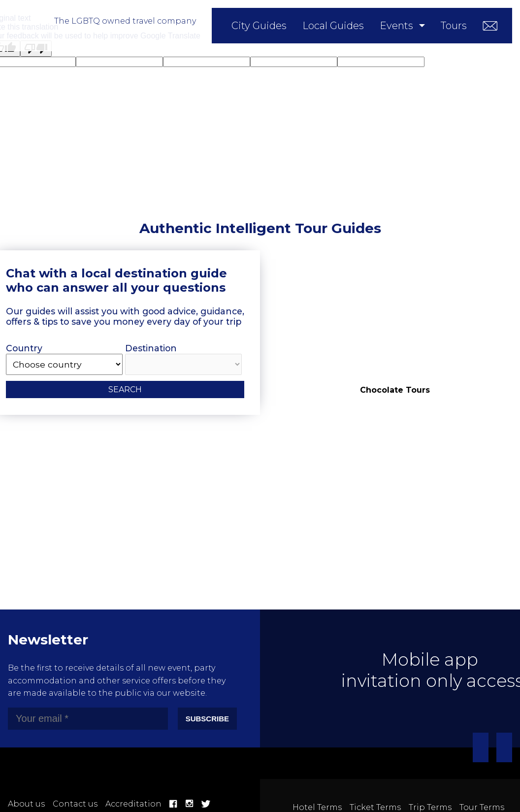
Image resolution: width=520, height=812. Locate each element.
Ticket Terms (375, 807)
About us (26, 804)
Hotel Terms (317, 807)
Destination (183, 359)
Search (125, 389)
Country (64, 359)
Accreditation (133, 804)
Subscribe (207, 719)
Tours (454, 26)
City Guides (259, 26)
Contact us (75, 804)
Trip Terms (430, 807)
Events (396, 26)
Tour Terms (482, 807)
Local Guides (333, 26)
